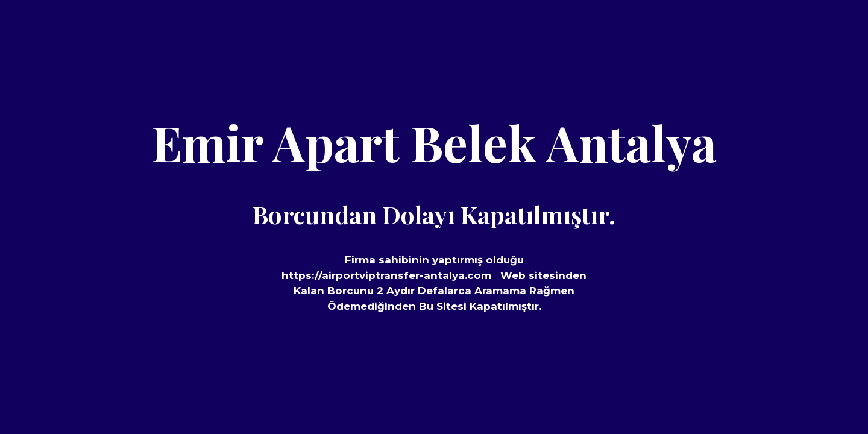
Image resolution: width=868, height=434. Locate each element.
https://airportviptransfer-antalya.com (388, 275)
